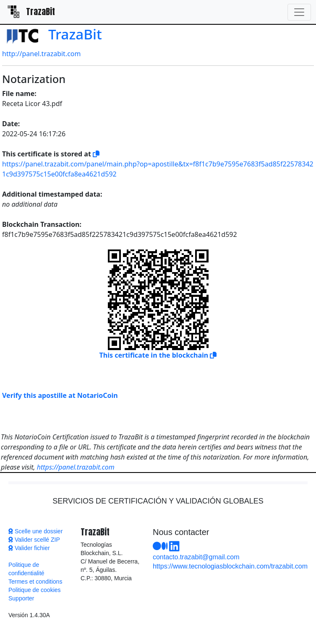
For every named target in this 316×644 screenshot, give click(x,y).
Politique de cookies (35, 590)
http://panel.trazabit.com (42, 54)
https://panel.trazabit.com (76, 467)
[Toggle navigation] (299, 12)
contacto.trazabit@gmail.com (196, 557)
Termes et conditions (35, 582)
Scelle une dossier (35, 531)
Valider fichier (29, 548)
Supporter (21, 598)
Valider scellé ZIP (34, 540)
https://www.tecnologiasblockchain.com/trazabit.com (230, 566)
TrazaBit (52, 34)
